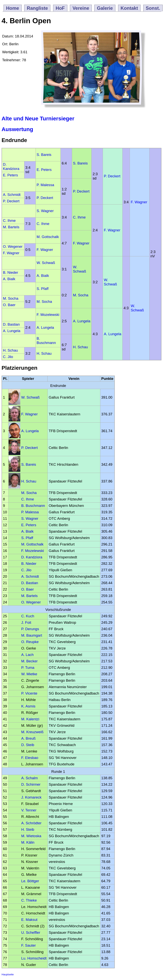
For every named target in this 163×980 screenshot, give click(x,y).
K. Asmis (28, 706)
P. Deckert (112, 176)
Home (13, 8)
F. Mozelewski (48, 315)
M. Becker (29, 661)
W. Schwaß (46, 263)
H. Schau (81, 347)
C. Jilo (8, 357)
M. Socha (81, 295)
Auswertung (17, 129)
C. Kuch (28, 616)
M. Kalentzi (30, 719)
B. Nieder (11, 272)
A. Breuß (29, 738)
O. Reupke (30, 642)
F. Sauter (29, 945)
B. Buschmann (46, 341)
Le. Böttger (30, 881)
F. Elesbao (30, 758)
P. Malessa (45, 185)
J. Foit (26, 622)
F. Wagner (139, 202)
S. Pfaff (43, 289)
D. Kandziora (11, 167)
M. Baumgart (32, 635)
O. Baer (9, 305)
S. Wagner (45, 211)
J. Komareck (31, 797)
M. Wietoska (31, 836)
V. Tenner (29, 810)
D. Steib (28, 745)
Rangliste (37, 8)
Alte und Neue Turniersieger (38, 119)
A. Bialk (43, 276)
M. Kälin (28, 842)
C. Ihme (79, 217)
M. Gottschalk (48, 237)
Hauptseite (8, 974)
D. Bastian (11, 324)
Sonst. (153, 8)
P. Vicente (29, 693)
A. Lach (27, 655)
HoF (60, 8)
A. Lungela (82, 321)
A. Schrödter (31, 823)
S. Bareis (44, 155)
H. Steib (28, 829)
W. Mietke (29, 674)
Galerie (105, 8)
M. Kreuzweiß (32, 732)
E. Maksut (29, 920)
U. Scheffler (31, 932)
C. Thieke (29, 900)
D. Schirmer (31, 784)
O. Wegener (13, 247)
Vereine (81, 8)
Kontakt (129, 8)
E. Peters (44, 170)
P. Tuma (28, 668)
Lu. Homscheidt (34, 958)
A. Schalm (30, 778)
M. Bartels (11, 227)
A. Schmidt (12, 195)
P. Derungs (30, 629)
